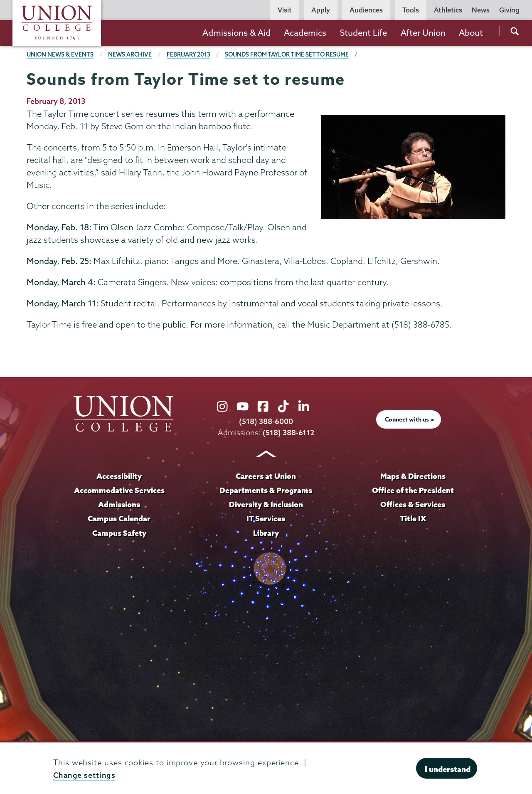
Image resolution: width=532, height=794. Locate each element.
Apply (321, 10)
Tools (411, 10)
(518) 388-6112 (289, 432)
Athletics (448, 10)
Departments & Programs (266, 490)
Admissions (119, 504)
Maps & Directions (413, 476)
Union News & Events (61, 54)
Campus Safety (119, 532)
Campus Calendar (119, 518)
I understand (448, 769)
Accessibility (119, 476)
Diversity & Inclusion (266, 504)
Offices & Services (413, 504)
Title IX (413, 518)
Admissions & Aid (236, 33)
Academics (305, 33)
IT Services (266, 518)
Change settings (85, 775)
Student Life (363, 33)
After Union (423, 33)
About (471, 33)
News (481, 10)
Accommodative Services (119, 490)
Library (266, 532)
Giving (509, 10)
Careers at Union (266, 476)
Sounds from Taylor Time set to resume (291, 54)
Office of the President (413, 490)
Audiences (366, 10)
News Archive (132, 54)
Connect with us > (410, 419)
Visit (285, 10)
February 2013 (191, 54)
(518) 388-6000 (266, 421)
